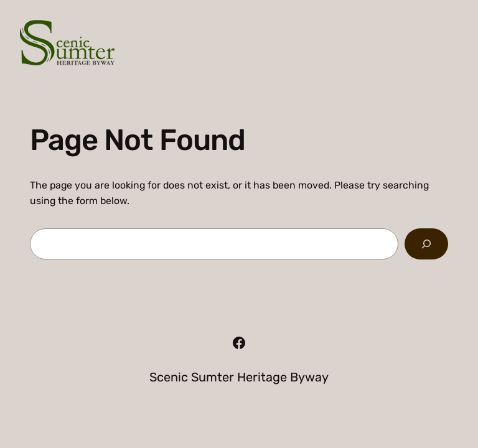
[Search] (426, 244)
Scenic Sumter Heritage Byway (239, 377)
